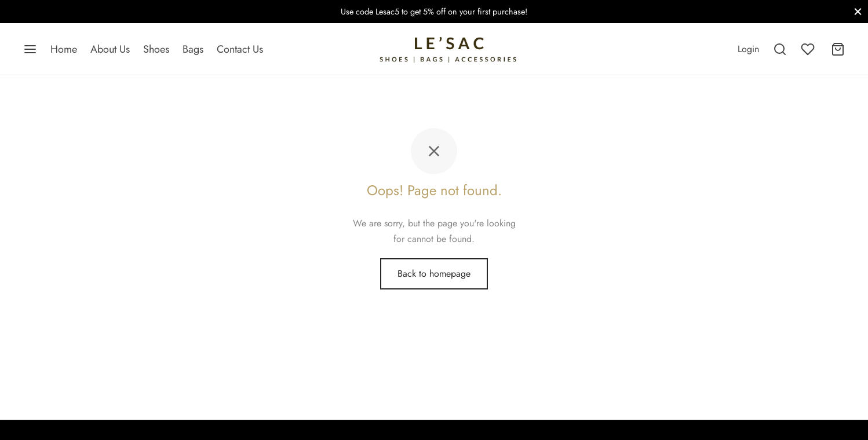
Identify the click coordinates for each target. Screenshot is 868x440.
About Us (110, 49)
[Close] (858, 11)
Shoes (156, 49)
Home (64, 49)
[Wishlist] (809, 49)
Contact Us (240, 49)
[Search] (780, 49)
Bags (193, 49)
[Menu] (30, 49)
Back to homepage (434, 274)
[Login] (748, 49)
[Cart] (838, 49)
